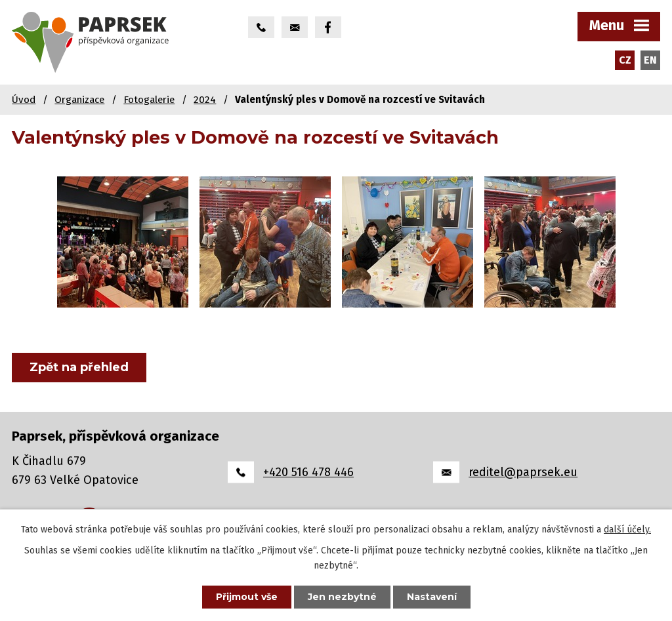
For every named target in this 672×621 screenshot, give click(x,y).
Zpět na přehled (79, 367)
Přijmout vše (247, 597)
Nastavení (432, 597)
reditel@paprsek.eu (523, 472)
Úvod (24, 100)
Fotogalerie (149, 100)
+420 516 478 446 (308, 472)
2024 (205, 100)
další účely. (627, 530)
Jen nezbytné (342, 597)
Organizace (79, 100)
